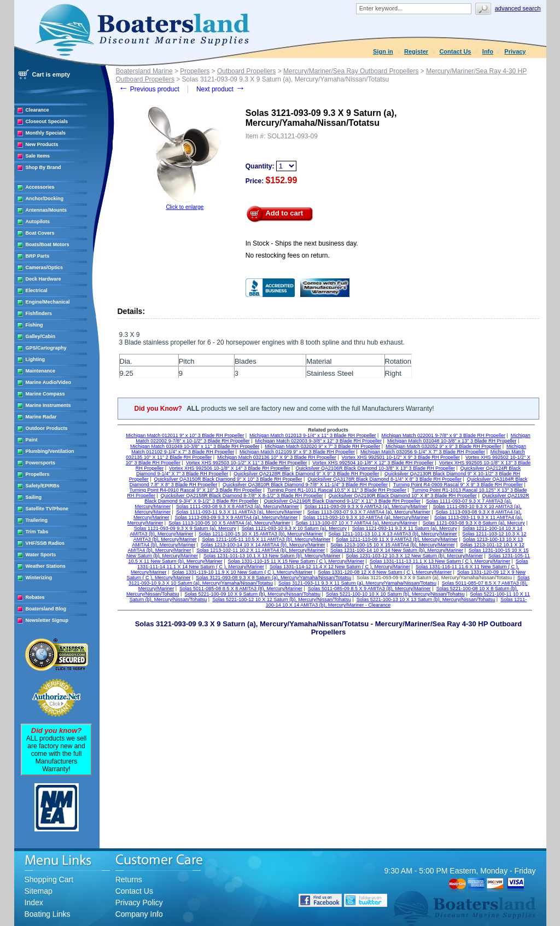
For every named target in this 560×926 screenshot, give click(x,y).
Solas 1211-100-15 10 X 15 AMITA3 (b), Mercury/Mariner (261, 534)
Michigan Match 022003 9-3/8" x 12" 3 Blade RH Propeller (319, 441)
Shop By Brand (43, 167)
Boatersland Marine (144, 71)
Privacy (515, 51)
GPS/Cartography (46, 348)
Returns (129, 880)
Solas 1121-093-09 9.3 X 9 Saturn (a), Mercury (185, 528)
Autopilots (38, 222)
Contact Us (455, 51)
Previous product (149, 89)
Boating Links (48, 914)
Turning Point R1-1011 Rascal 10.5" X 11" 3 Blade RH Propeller (337, 490)
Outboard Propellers (246, 71)
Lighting (36, 359)
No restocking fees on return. (288, 255)
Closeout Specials (47, 121)
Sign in (383, 51)
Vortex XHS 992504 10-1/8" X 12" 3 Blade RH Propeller (373, 463)
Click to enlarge (185, 207)
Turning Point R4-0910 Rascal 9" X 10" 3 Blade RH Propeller (196, 490)
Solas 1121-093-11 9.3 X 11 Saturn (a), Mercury (405, 528)
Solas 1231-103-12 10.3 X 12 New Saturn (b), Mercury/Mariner (414, 556)
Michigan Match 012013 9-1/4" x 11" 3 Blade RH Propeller (313, 435)
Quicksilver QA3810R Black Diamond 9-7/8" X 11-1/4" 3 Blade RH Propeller (305, 485)
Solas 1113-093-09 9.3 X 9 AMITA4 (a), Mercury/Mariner (236, 517)
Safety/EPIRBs (43, 486)
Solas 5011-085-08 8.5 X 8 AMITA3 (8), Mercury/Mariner (241, 589)
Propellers (38, 474)
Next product (221, 89)
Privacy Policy (139, 902)
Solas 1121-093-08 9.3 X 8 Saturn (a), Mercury (474, 523)
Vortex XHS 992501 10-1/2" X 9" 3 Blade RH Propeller (401, 457)
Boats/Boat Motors (48, 244)
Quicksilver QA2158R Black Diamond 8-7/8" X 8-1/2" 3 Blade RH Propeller (242, 496)
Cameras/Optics (45, 267)
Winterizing (39, 578)
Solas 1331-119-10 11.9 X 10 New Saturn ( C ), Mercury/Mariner (242, 572)
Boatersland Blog (46, 609)
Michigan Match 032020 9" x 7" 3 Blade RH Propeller (322, 446)
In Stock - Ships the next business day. (302, 243)
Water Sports (41, 555)
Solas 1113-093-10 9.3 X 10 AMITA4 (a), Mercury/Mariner (366, 517)
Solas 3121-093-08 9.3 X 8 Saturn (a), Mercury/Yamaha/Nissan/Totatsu (273, 578)
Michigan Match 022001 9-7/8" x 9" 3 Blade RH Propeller (443, 435)
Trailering (37, 520)
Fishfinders (39, 313)
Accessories (40, 187)
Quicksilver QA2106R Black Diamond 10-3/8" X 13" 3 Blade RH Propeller (375, 468)
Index (34, 902)
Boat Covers (40, 233)
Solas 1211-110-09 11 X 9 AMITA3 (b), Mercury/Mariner (396, 539)
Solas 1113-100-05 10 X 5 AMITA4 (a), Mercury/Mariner (229, 523)
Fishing (34, 325)
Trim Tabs (37, 532)
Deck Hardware (43, 279)
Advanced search (518, 8)
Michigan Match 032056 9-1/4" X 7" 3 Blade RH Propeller (423, 452)
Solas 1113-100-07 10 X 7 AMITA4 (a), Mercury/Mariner (356, 523)
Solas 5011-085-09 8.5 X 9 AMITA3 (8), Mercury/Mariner (369, 589)
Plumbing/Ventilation (50, 451)
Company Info (139, 914)
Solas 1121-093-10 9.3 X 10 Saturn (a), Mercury (294, 528)
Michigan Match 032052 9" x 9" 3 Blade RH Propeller (443, 446)
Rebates (35, 597)
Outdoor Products (47, 428)
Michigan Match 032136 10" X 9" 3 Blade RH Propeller (277, 457)
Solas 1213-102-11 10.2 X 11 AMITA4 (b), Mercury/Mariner (261, 550)
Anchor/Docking (45, 199)
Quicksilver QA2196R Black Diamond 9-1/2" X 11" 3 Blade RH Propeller (343, 501)
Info (488, 51)
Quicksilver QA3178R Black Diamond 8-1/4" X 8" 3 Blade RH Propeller (384, 479)
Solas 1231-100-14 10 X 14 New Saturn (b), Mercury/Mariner (397, 550)
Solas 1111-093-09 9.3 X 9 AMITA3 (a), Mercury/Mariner (366, 506)
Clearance (37, 110)
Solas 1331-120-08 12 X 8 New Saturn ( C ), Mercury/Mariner (385, 572)
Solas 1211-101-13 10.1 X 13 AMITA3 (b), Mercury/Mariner (393, 534)
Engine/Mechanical (48, 302)
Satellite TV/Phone (47, 509)
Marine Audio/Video (49, 382)
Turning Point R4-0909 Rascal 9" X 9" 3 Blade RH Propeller (458, 485)
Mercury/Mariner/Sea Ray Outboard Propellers (351, 71)
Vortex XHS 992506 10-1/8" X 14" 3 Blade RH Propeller (230, 468)
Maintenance (41, 371)
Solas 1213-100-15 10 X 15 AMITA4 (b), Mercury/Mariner (392, 545)
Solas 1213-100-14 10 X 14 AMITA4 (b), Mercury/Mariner (263, 545)
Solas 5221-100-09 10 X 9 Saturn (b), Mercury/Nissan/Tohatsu (252, 594)
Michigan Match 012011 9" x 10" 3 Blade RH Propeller (185, 435)
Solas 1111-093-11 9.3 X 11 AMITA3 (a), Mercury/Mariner (239, 512)
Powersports (41, 463)
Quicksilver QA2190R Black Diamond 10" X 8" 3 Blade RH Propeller (403, 496)
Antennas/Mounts (46, 210)
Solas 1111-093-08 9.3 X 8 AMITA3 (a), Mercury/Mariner (238, 506)
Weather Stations (46, 566)
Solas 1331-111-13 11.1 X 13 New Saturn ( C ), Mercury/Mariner (440, 561)
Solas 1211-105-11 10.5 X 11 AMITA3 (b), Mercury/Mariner (267, 539)
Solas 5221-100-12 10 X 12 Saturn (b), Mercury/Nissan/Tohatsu (282, 599)
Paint (32, 440)
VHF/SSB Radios (45, 543)
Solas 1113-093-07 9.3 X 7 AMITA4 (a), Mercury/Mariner (369, 512)
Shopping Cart (49, 880)
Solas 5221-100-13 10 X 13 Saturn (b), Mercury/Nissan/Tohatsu (426, 599)
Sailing (34, 497)
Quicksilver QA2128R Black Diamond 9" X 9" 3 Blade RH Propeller (306, 474)
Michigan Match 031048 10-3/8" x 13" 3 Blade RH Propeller (452, 441)
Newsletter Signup (47, 620)
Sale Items (38, 156)
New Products (42, 144)
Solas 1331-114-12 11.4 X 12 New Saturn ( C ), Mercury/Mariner (340, 567)
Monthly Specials (46, 133)
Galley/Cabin (41, 336)
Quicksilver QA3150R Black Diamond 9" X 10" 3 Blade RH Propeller (228, 479)
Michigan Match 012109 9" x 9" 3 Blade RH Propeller (297, 452)
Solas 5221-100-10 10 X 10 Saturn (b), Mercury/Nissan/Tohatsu (395, 594)
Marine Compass (45, 394)
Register (416, 51)
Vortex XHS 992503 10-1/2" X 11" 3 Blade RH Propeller (247, 463)
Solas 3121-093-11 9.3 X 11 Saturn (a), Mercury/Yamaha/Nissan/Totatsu (357, 583)
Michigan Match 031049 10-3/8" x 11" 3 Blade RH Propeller (195, 446)
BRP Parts (38, 256)
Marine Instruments (48, 405)
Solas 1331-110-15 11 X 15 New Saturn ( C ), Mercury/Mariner (296, 561)
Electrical (37, 290)
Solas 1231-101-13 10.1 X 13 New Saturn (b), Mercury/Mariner (272, 556)
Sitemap (39, 891)
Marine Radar (41, 417)
